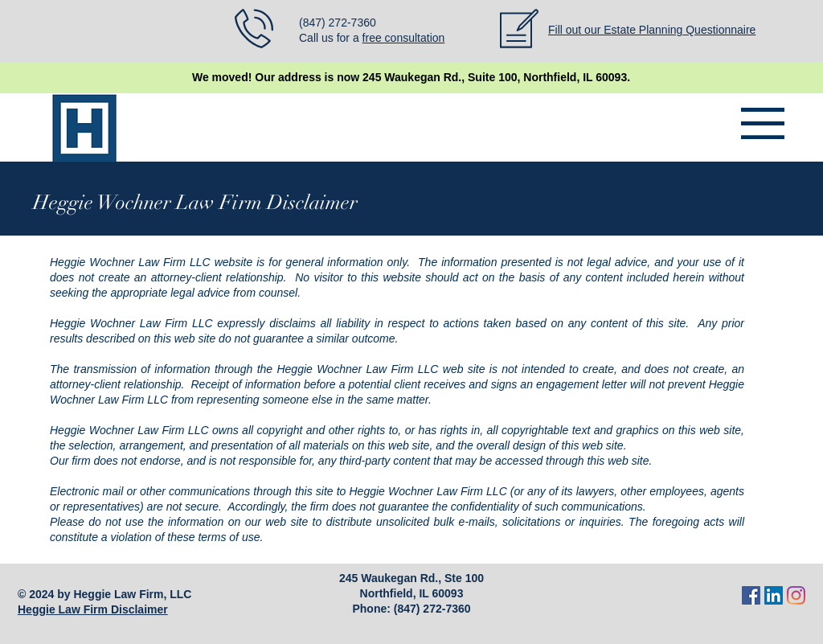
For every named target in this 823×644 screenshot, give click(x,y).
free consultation (404, 38)
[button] (763, 123)
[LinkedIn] (774, 595)
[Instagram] (796, 595)
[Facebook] (751, 595)
